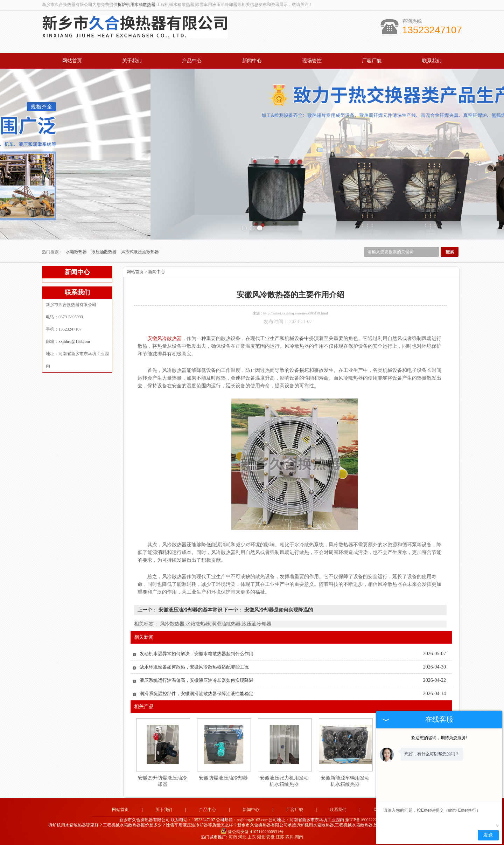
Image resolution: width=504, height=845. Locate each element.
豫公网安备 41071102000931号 (252, 832)
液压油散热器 (104, 252)
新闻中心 (252, 61)
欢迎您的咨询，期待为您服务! (439, 738)
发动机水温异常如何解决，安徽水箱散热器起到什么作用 (197, 654)
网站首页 (72, 61)
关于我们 (132, 61)
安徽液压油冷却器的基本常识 (190, 610)
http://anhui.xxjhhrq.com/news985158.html (296, 313)
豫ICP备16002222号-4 (365, 820)
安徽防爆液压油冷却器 (223, 778)
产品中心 (192, 61)
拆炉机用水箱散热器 (136, 5)
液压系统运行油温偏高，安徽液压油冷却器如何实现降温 (197, 680)
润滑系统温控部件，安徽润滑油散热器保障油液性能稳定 (197, 694)
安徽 (271, 837)
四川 (289, 837)
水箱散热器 (77, 252)
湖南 (299, 837)
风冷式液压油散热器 (140, 252)
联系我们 (432, 61)
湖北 (261, 837)
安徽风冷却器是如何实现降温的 (278, 610)
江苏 (280, 837)
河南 (233, 837)
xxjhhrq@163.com (74, 341)
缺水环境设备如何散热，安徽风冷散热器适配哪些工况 (194, 667)
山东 (252, 837)
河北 (242, 837)
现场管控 (312, 61)
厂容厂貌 (372, 61)
